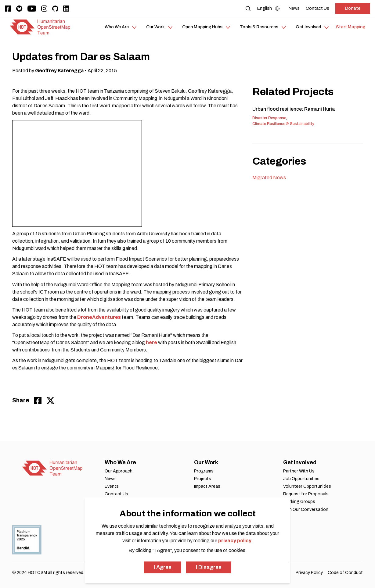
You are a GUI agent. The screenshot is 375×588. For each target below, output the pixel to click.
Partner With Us (299, 471)
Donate (353, 8)
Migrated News (269, 178)
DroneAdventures (99, 317)
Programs (204, 471)
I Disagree (209, 567)
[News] (294, 8)
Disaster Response (269, 118)
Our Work (206, 462)
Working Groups (299, 502)
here (151, 342)
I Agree (163, 567)
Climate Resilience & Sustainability (283, 124)
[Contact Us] (317, 8)
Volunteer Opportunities (307, 486)
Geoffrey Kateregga (59, 71)
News (110, 479)
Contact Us (116, 494)
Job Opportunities (301, 479)
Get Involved (300, 462)
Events (112, 486)
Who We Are (120, 462)
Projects (203, 479)
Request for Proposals (306, 494)
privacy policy (235, 541)
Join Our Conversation (306, 510)
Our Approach (119, 471)
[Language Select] (270, 9)
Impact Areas (207, 486)
